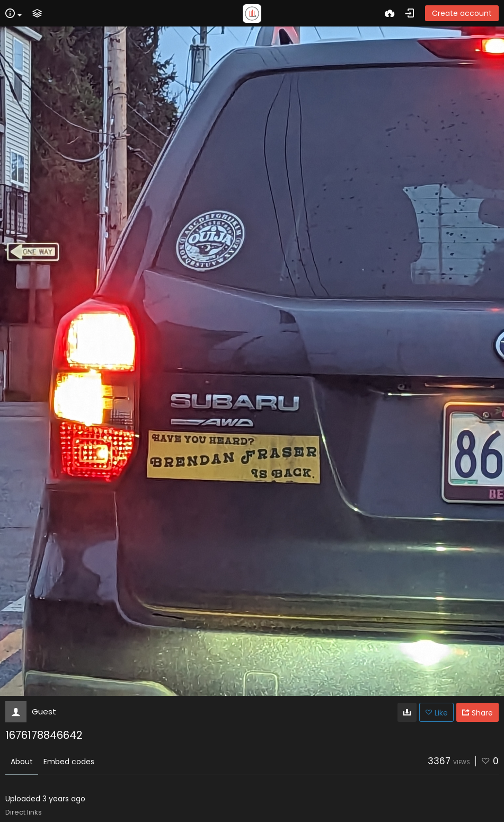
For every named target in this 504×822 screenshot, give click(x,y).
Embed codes (69, 762)
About (22, 762)
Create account (462, 13)
